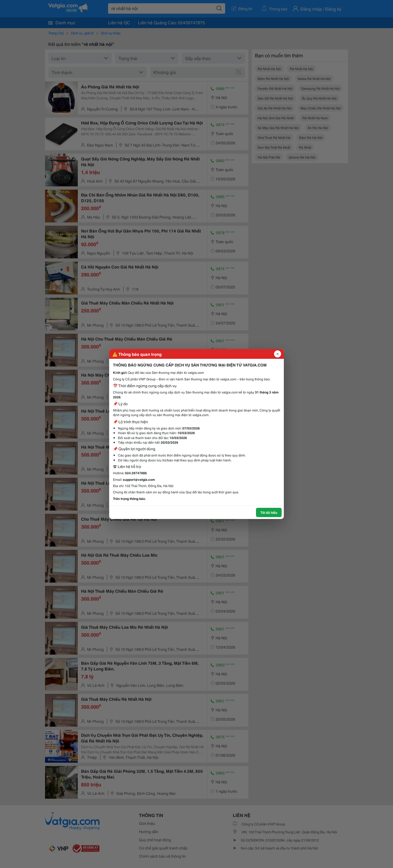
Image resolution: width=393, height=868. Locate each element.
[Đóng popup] (278, 354)
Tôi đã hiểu (269, 512)
